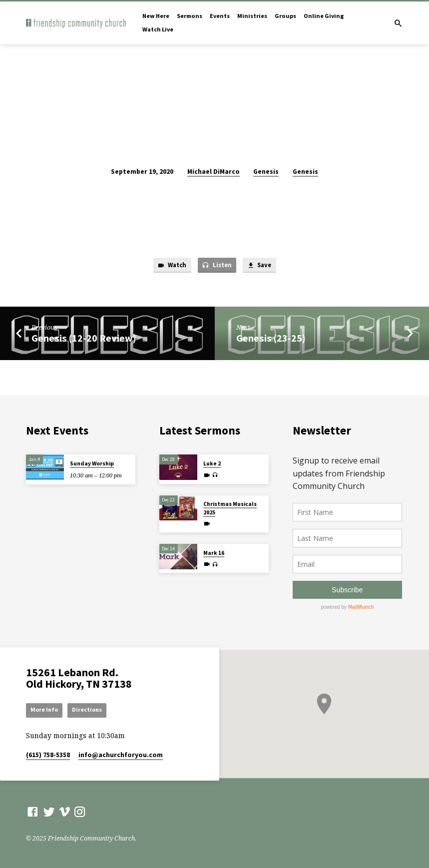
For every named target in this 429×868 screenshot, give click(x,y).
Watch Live (158, 29)
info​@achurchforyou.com (121, 755)
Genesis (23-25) (271, 339)
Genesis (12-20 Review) (84, 339)
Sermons (190, 16)
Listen (216, 266)
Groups (285, 16)
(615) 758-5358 (48, 755)
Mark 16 (214, 552)
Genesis (266, 172)
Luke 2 (212, 463)
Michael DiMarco (214, 172)
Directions (90, 709)
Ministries (252, 16)
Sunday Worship (92, 463)
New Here (156, 16)
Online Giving (324, 16)
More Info (45, 709)
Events (220, 16)
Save (261, 266)
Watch (170, 266)
